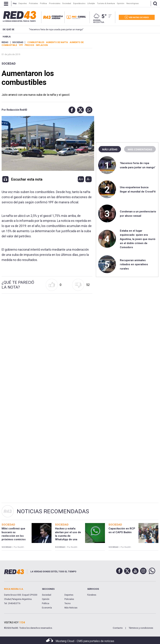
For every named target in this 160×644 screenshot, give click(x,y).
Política (46, 603)
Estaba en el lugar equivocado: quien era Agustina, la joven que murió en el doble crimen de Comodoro (138, 239)
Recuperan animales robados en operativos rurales (134, 264)
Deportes (69, 595)
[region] (127, 63)
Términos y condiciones (141, 628)
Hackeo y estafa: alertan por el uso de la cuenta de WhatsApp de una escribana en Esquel (68, 536)
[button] (71, 110)
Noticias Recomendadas (53, 511)
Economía (47, 608)
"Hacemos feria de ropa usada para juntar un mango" (51, 29)
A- (89, 179)
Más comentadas (140, 149)
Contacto (118, 628)
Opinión (46, 599)
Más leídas (110, 149)
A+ (81, 179)
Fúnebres (92, 595)
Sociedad (9, 64)
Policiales (69, 599)
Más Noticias (71, 608)
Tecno (67, 603)
